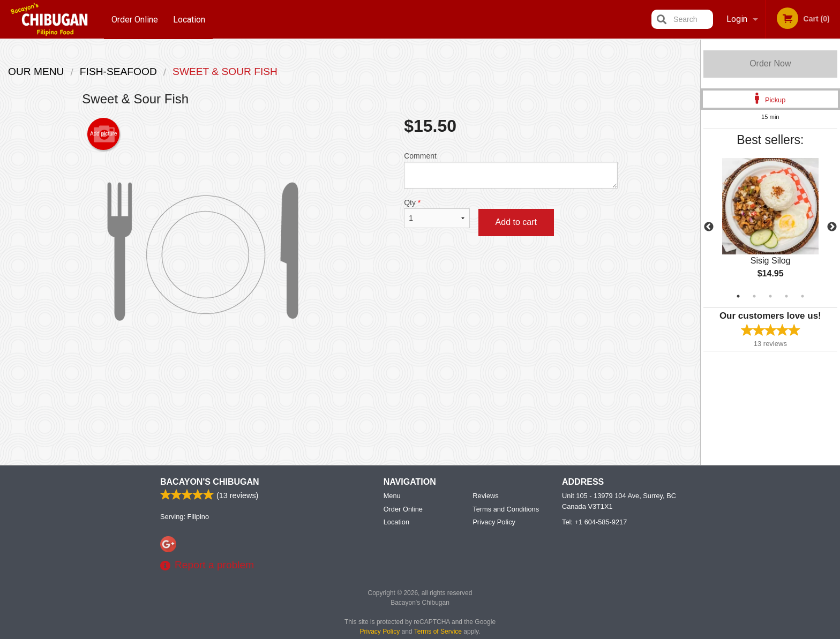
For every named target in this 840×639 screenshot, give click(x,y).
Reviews (485, 496)
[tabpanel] (770, 227)
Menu (392, 496)
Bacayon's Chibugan (210, 482)
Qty (437, 213)
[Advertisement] (350, 407)
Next (832, 227)
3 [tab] (770, 296)
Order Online (135, 19)
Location (190, 19)
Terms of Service (438, 632)
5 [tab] (802, 296)
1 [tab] (738, 296)
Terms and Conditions (506, 510)
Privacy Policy (494, 523)
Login (737, 19)
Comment (511, 170)
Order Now (770, 63)
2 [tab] (754, 296)
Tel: (594, 523)
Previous (709, 227)
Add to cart (516, 222)
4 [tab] (786, 296)
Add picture (104, 134)
